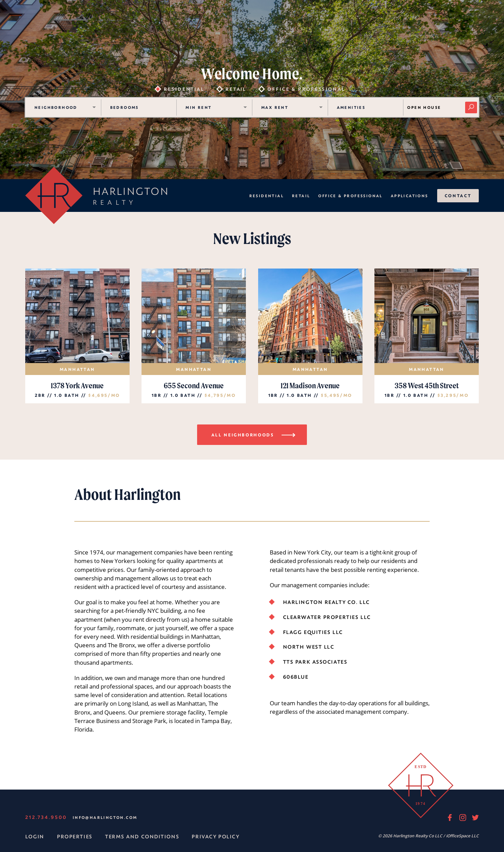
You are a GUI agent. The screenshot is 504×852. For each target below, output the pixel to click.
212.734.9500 (46, 817)
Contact (458, 196)
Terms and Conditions (142, 836)
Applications (410, 196)
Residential (266, 196)
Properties (75, 836)
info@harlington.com (105, 817)
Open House (424, 107)
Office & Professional (350, 196)
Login (35, 836)
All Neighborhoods (255, 434)
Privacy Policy (216, 836)
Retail (301, 196)
